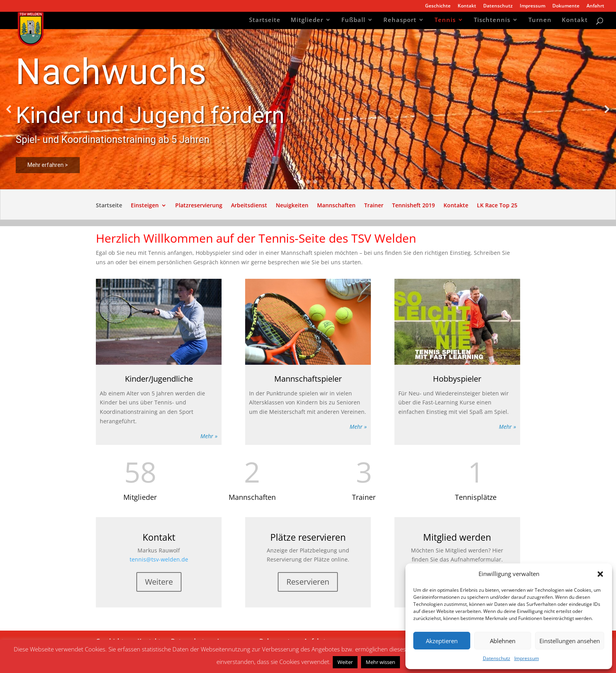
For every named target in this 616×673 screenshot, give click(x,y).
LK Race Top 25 (497, 206)
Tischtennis (492, 21)
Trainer (374, 206)
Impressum (527, 658)
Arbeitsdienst (249, 206)
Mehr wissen (380, 662)
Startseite (265, 21)
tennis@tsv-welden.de (159, 559)
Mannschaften (336, 206)
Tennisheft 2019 (413, 206)
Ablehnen (503, 641)
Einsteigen (145, 206)
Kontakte (456, 206)
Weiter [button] (345, 662)
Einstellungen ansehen (570, 641)
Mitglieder (307, 21)
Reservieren (308, 582)
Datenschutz (497, 658)
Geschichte (438, 6)
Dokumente (566, 6)
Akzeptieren (442, 641)
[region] (308, 109)
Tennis (445, 21)
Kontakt (467, 6)
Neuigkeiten (292, 206)
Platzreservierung (199, 206)
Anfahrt (595, 6)
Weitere (159, 582)
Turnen (540, 21)
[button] (600, 574)
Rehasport (400, 21)
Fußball (353, 21)
